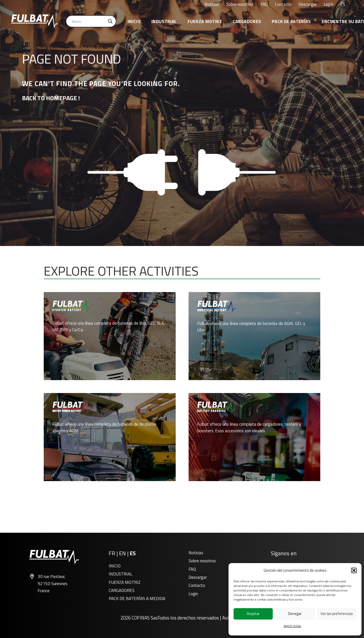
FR (112, 553)
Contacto (197, 585)
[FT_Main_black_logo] (34, 21)
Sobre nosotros (202, 561)
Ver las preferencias (337, 614)
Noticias (196, 553)
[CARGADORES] (255, 437)
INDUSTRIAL (120, 574)
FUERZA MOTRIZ (125, 582)
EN (122, 553)
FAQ (192, 569)
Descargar (198, 577)
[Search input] (89, 21)
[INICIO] (110, 336)
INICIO (115, 566)
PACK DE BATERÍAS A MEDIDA (137, 599)
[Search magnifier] (110, 21)
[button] (354, 570)
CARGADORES (122, 590)
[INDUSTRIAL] (255, 336)
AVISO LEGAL (292, 626)
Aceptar (253, 614)
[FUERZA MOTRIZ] (110, 437)
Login (193, 594)
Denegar (295, 614)
